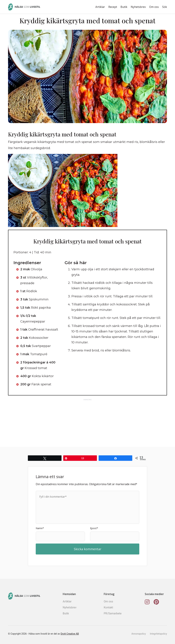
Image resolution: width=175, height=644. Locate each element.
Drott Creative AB (70, 634)
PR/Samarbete (113, 613)
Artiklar (100, 7)
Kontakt (108, 607)
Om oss (154, 7)
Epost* (94, 528)
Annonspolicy (139, 634)
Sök (165, 7)
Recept (113, 7)
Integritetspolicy (158, 634)
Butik (124, 7)
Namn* (40, 528)
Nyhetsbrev (138, 7)
